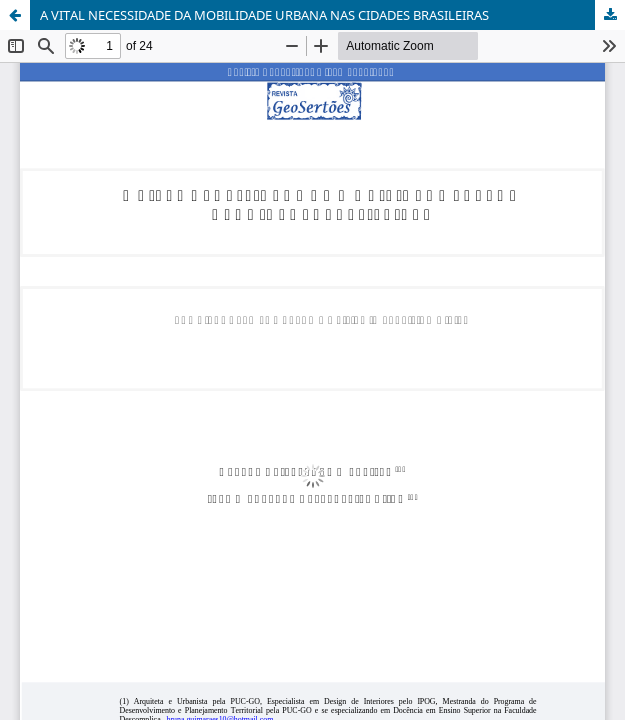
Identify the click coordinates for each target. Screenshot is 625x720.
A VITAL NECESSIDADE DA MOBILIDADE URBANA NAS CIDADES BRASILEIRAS (264, 15)
